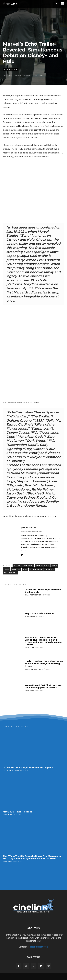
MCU (25, 569)
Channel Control (23, 566)
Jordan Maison (24, 75)
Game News (30, 648)
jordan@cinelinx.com (39, 947)
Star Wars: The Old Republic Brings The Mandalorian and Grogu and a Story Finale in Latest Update (44, 641)
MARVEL (16, 569)
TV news (49, 569)
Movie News (10, 69)
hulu (7, 569)
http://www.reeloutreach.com (31, 532)
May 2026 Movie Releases (39, 613)
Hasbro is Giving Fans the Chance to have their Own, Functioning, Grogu (44, 664)
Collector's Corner (33, 595)
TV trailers (10, 573)
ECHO (54, 566)
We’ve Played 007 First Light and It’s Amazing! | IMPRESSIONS (44, 686)
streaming (36, 569)
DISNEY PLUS (42, 566)
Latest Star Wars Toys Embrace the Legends (43, 591)
